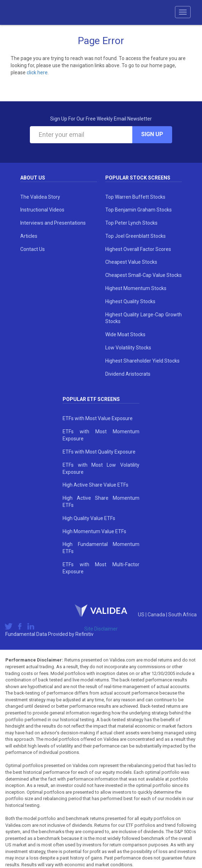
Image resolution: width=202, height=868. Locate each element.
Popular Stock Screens (138, 178)
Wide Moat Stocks (125, 334)
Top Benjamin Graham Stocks (139, 210)
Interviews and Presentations (53, 223)
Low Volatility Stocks (128, 348)
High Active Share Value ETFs (95, 485)
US (142, 615)
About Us (33, 178)
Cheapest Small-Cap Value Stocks (143, 275)
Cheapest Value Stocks (131, 262)
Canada (157, 615)
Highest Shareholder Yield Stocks (142, 361)
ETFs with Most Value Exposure (98, 418)
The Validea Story (40, 197)
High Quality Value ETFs (89, 518)
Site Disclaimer (101, 629)
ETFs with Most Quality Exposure (99, 452)
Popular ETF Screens (91, 399)
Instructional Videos (42, 210)
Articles (29, 236)
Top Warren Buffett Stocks (135, 197)
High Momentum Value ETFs (94, 531)
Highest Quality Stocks (130, 301)
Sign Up (152, 134)
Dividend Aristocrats (128, 374)
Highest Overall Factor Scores (138, 249)
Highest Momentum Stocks (136, 288)
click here (37, 73)
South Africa (182, 615)
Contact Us (33, 249)
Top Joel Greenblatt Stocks (135, 236)
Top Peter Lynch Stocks (131, 223)
